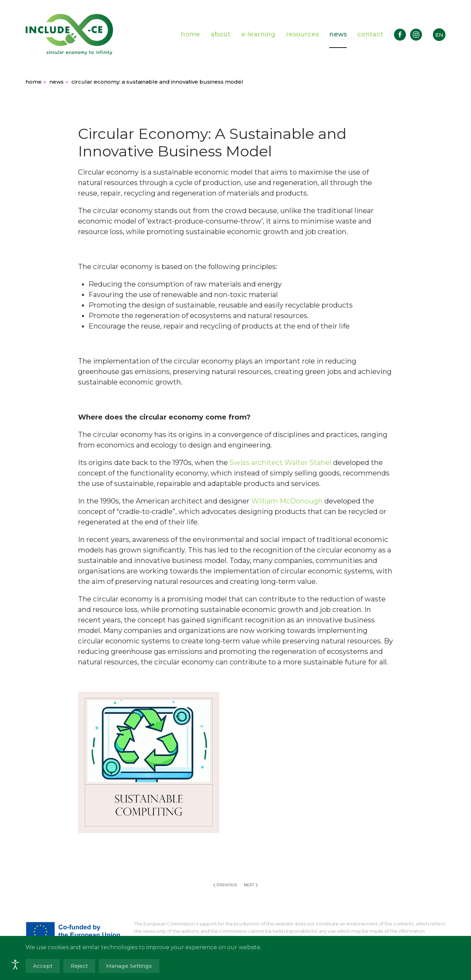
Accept (43, 966)
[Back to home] (69, 34)
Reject (79, 966)
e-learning (258, 34)
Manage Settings (129, 966)
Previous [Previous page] (225, 885)
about (221, 34)
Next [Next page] (251, 885)
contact (370, 34)
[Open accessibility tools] (15, 965)
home (190, 34)
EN (439, 35)
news (338, 34)
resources (302, 34)
